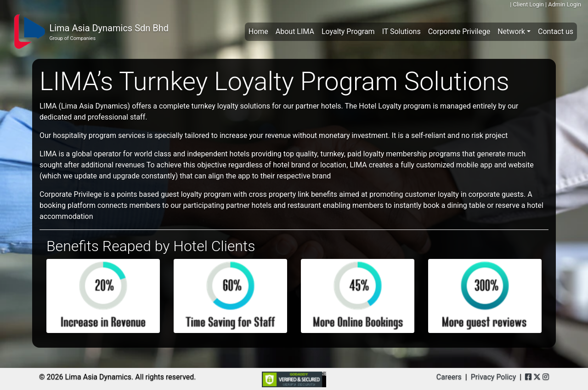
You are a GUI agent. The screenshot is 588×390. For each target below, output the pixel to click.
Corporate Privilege (459, 32)
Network (511, 32)
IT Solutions (401, 32)
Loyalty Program (348, 32)
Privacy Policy (494, 377)
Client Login (528, 4)
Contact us (556, 32)
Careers (449, 377)
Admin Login (565, 4)
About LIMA (295, 32)
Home (260, 31)
